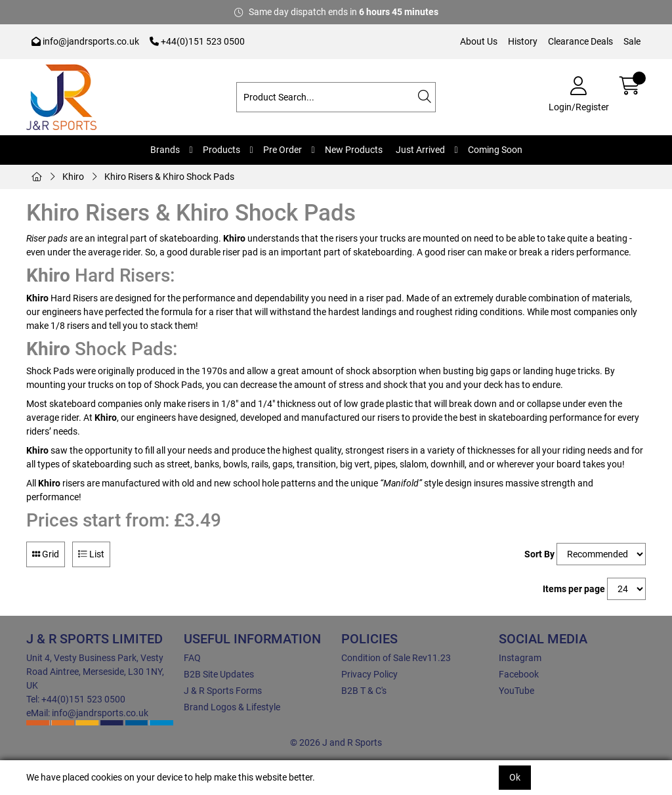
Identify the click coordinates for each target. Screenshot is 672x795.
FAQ (192, 658)
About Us (479, 41)
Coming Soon (495, 150)
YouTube (516, 691)
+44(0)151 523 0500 (197, 41)
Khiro (73, 177)
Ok (515, 777)
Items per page (574, 589)
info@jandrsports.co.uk (85, 41)
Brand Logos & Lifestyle (232, 707)
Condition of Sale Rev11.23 (396, 658)
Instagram (520, 658)
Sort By (539, 554)
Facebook (519, 674)
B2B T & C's (364, 691)
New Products (354, 150)
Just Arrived (420, 150)
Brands (165, 150)
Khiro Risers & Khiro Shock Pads (169, 177)
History (523, 41)
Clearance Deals (580, 41)
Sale (632, 41)
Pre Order (283, 150)
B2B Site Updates (219, 674)
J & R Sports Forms (223, 691)
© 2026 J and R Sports (336, 742)
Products (221, 150)
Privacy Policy (369, 674)
